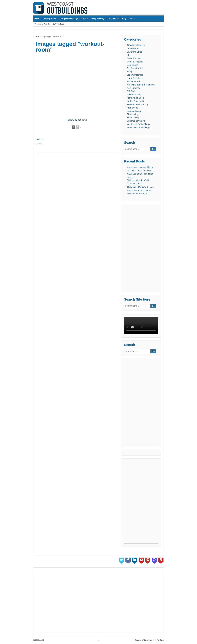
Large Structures (135, 78)
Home (37, 19)
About (132, 19)
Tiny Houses (114, 19)
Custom (85, 19)
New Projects (133, 88)
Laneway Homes (135, 75)
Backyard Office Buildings (139, 170)
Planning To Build (135, 98)
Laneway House (49, 19)
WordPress (160, 640)
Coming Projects (135, 62)
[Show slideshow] (77, 120)
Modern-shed (133, 81)
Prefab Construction (136, 101)
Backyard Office (135, 52)
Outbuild (41, 640)
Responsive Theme (142, 640)
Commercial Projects (42, 24)
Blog (124, 19)
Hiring (130, 72)
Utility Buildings (98, 19)
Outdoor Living (134, 95)
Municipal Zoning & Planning (141, 85)
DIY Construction (135, 68)
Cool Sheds (132, 65)
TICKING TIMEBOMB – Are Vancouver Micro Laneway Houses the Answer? (140, 190)
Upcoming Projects (136, 121)
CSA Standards (58, 24)
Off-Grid (131, 91)
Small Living (133, 118)
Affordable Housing (136, 45)
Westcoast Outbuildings (138, 124)
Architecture (133, 49)
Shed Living (133, 114)
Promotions (132, 108)
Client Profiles (134, 58)
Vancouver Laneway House (140, 167)
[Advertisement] (136, 8)
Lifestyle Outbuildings (69, 19)
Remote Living (134, 111)
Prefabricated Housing (138, 104)
